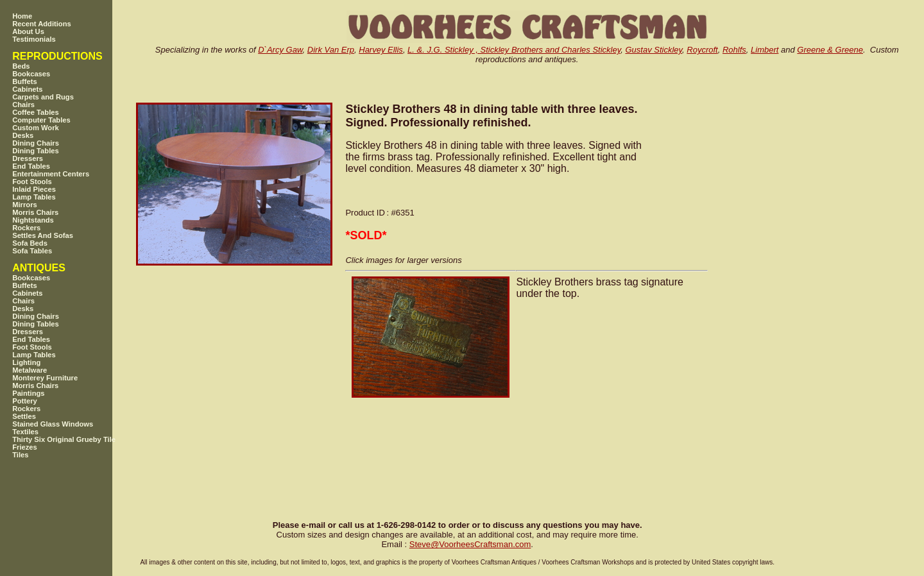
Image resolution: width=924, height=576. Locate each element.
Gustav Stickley (654, 50)
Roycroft (702, 50)
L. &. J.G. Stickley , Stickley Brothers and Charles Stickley (514, 50)
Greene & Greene (830, 50)
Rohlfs (734, 50)
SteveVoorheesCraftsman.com (470, 544)
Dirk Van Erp (331, 50)
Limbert (765, 50)
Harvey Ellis (381, 50)
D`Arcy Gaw (280, 50)
